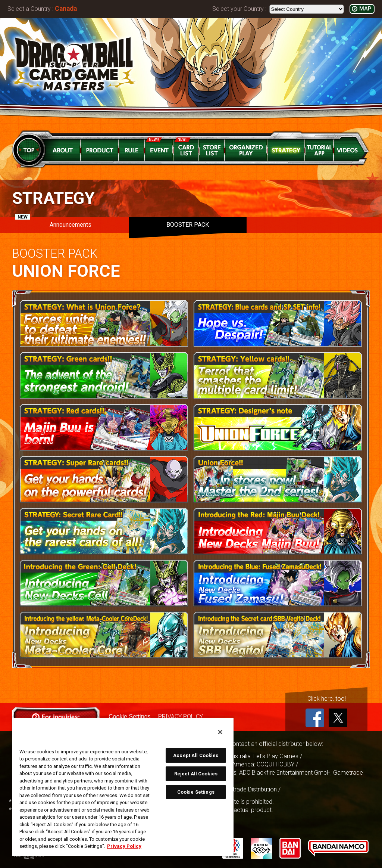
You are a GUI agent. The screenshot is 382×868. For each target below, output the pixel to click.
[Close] (220, 732)
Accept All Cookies (196, 755)
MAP (365, 9)
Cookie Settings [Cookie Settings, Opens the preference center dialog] (196, 792)
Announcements (53, 223)
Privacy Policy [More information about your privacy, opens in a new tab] (124, 846)
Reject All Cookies (196, 774)
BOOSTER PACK (188, 225)
